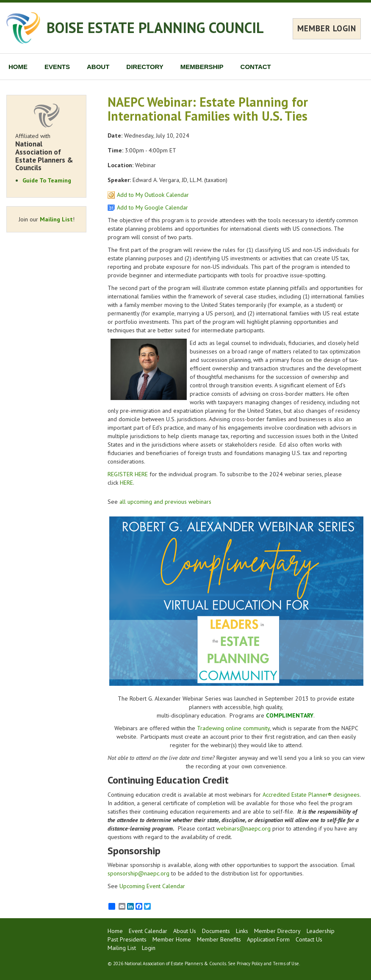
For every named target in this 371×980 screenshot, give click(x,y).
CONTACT (256, 67)
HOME (18, 67)
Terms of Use (286, 963)
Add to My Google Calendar (152, 207)
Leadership (321, 931)
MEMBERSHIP (202, 67)
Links (242, 931)
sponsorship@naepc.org (138, 873)
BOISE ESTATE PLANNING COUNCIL (155, 28)
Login (149, 948)
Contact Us (309, 939)
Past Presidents (127, 939)
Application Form (268, 939)
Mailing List (56, 219)
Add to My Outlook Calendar (153, 195)
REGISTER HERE (128, 474)
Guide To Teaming (47, 180)
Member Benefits (219, 939)
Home (115, 931)
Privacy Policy (250, 963)
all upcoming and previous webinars (165, 502)
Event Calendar (148, 931)
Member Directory (277, 931)
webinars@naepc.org (244, 828)
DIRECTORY (145, 67)
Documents (216, 931)
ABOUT (98, 67)
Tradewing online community (233, 728)
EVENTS (57, 67)
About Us (185, 931)
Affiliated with (46, 152)
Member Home (172, 939)
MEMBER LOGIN (327, 28)
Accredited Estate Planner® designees (311, 795)
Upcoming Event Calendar (152, 886)
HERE (126, 483)
